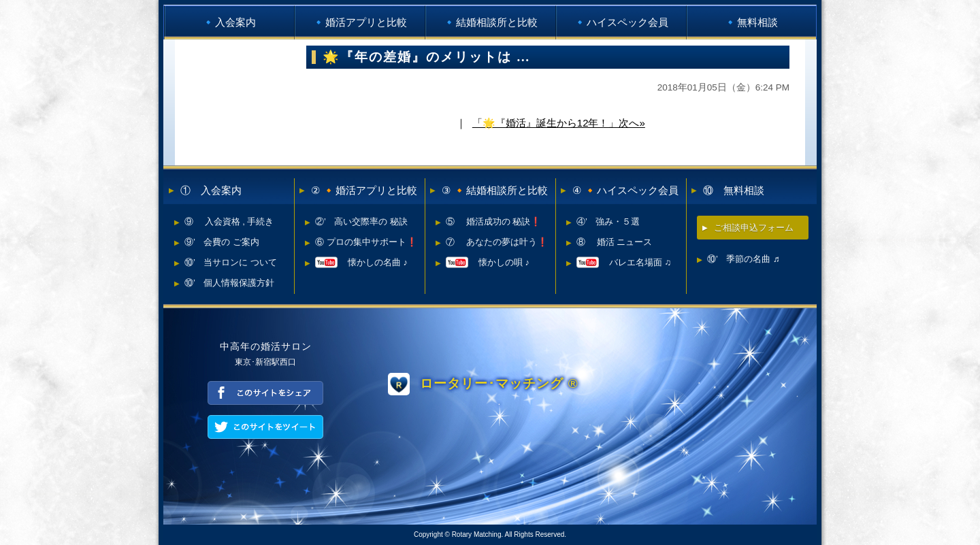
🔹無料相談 (751, 22)
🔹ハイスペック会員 (621, 22)
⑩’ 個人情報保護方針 (229, 283)
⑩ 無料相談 (734, 190)
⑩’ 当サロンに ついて (231, 262)
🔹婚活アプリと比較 (360, 22)
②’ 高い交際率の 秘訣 (361, 221)
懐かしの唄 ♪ (488, 262)
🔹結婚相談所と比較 (490, 22)
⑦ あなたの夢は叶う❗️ (497, 242)
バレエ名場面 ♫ (624, 262)
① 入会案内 (211, 190)
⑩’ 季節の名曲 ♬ (744, 259)
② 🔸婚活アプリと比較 (364, 190)
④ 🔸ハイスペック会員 (625, 190)
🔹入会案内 (229, 22)
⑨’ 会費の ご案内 (222, 242)
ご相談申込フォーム (754, 228)
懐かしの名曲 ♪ (361, 262)
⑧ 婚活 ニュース (614, 242)
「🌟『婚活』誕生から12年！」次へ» (559, 123)
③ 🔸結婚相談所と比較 (495, 190)
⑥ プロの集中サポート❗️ (366, 242)
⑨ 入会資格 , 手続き (229, 221)
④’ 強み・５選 (608, 221)
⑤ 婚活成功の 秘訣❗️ (493, 221)
